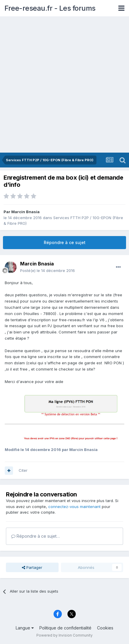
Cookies (105, 628)
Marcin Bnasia (25, 212)
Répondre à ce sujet (65, 242)
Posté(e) (47, 270)
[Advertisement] (64, 85)
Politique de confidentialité (65, 628)
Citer (23, 470)
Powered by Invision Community (64, 635)
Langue (25, 628)
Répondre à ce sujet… (36, 536)
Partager (32, 567)
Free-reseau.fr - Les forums (50, 8)
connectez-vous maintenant (74, 507)
